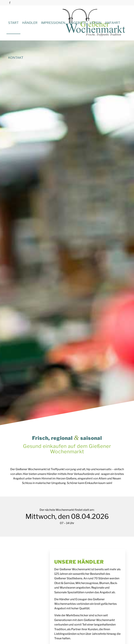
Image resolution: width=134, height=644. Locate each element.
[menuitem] (13, 23)
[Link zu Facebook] (10, 3)
